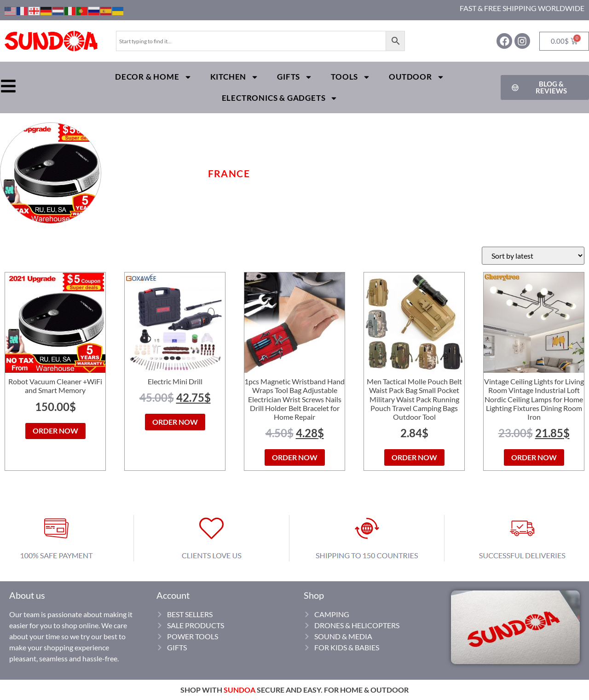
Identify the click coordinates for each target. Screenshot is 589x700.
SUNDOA (240, 690)
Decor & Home (153, 77)
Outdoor (417, 77)
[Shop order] (533, 256)
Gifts (295, 77)
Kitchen (235, 77)
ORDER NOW (55, 431)
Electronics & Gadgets (280, 98)
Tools (351, 77)
